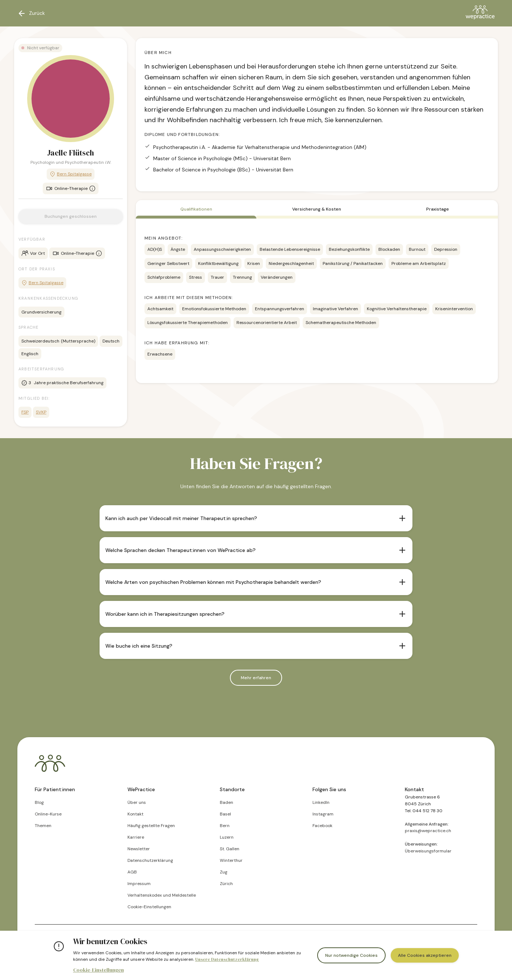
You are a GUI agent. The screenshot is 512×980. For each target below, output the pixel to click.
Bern (225, 826)
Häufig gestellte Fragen (151, 826)
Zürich (226, 884)
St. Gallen (230, 849)
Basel (225, 814)
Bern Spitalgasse (71, 174)
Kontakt (135, 814)
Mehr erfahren (256, 678)
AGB (132, 872)
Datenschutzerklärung (150, 860)
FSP (25, 412)
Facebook (322, 826)
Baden (226, 802)
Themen (43, 826)
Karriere (136, 837)
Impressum (139, 884)
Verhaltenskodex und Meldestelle (162, 895)
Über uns (137, 802)
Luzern (227, 837)
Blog (39, 802)
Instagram (323, 814)
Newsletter (139, 849)
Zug (224, 872)
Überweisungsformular (428, 851)
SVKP (41, 412)
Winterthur (231, 860)
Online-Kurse (48, 814)
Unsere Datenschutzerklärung (227, 959)
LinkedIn (321, 802)
